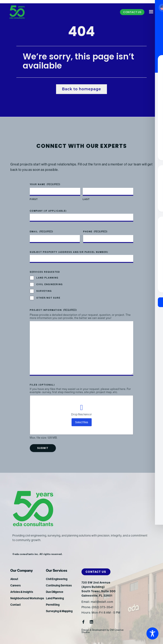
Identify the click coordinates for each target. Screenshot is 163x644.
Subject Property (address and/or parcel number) (69, 252)
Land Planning (47, 278)
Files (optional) (42, 385)
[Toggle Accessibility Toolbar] (152, 633)
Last (86, 200)
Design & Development (94, 630)
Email (41, 232)
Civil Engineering (50, 285)
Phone (95, 232)
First (34, 200)
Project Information (53, 310)
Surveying (44, 291)
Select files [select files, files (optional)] (82, 422)
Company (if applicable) (48, 211)
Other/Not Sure (48, 298)
